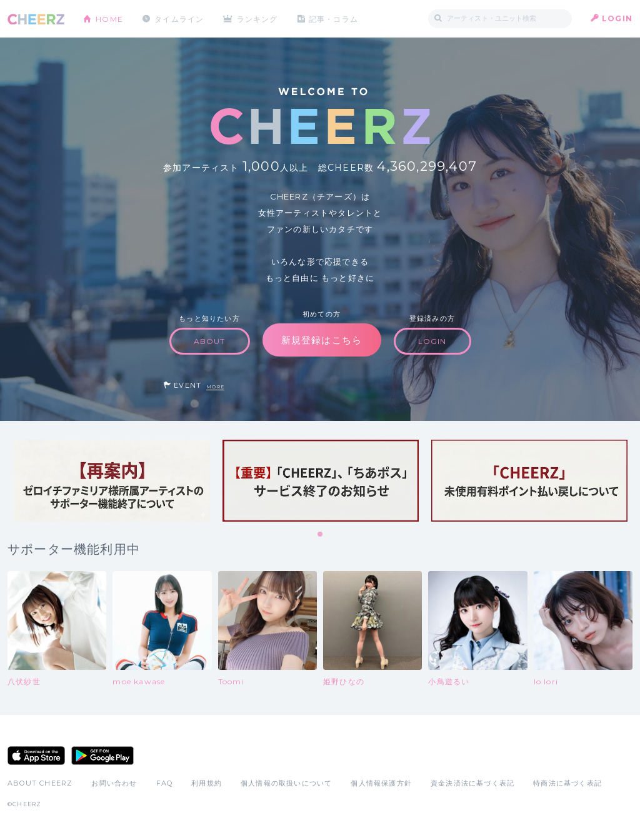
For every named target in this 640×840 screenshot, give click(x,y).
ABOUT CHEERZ (40, 783)
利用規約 (207, 783)
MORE (215, 387)
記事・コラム (334, 18)
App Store (36, 756)
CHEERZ (36, 19)
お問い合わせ (114, 783)
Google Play (102, 756)
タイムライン (179, 18)
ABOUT (210, 341)
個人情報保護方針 (381, 783)
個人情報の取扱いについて (286, 783)
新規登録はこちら (322, 340)
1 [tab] (321, 535)
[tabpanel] (112, 481)
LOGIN (617, 18)
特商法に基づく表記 (567, 783)
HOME (109, 18)
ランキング (258, 18)
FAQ (165, 783)
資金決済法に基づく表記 (472, 783)
